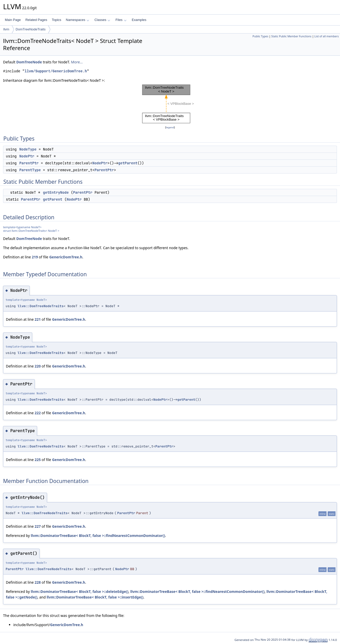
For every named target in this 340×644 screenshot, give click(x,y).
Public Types (260, 36)
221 (38, 319)
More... (77, 62)
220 (38, 366)
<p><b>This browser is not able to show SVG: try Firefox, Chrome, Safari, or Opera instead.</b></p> (170, 104)
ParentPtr (29, 163)
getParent (128, 163)
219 (35, 257)
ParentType (30, 170)
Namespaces (77, 20)
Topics (56, 20)
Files (121, 20)
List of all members (327, 36)
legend (170, 127)
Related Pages (36, 20)
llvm (6, 29)
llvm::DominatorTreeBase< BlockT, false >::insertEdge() (95, 597)
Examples (139, 20)
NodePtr (27, 156)
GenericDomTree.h (66, 257)
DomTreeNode (29, 62)
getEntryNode (56, 192)
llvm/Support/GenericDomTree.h (56, 71)
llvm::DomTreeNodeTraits (41, 306)
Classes (102, 20)
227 (38, 526)
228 (38, 582)
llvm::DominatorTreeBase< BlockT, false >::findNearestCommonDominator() (98, 536)
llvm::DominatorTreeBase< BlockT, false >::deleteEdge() (80, 591)
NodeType (28, 149)
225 (38, 460)
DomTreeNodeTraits (31, 29)
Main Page (13, 20)
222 (38, 413)
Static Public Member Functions (291, 36)
